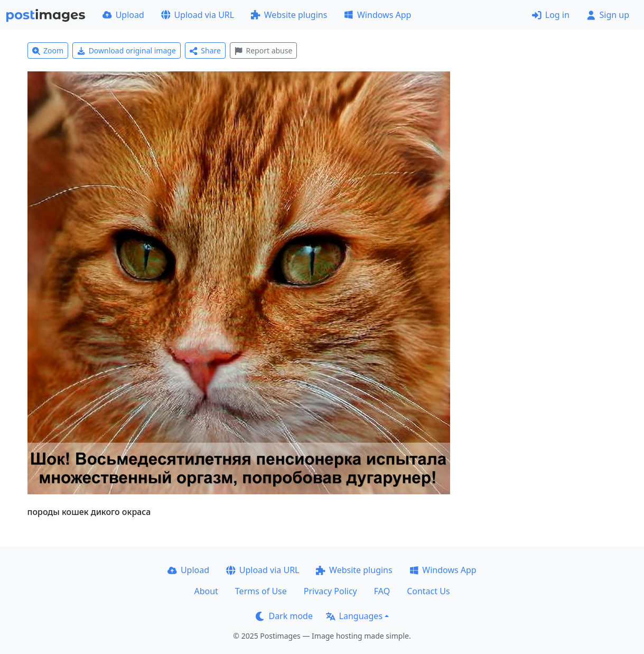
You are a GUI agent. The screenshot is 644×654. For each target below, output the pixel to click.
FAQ (382, 591)
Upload (123, 15)
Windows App (377, 15)
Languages (354, 616)
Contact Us (428, 591)
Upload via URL (198, 15)
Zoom (48, 50)
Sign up (608, 15)
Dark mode (284, 616)
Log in (551, 15)
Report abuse (263, 50)
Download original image (127, 50)
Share (205, 50)
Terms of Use (261, 591)
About (206, 591)
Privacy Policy (330, 591)
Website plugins (289, 15)
